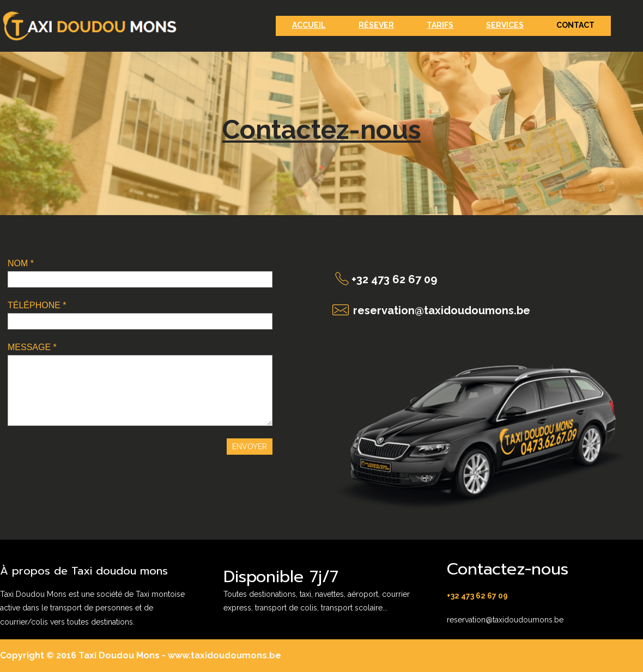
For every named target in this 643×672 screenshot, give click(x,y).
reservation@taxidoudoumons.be (442, 310)
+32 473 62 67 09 (394, 279)
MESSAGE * (32, 347)
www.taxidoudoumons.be (223, 655)
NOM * (21, 263)
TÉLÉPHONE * (37, 305)
